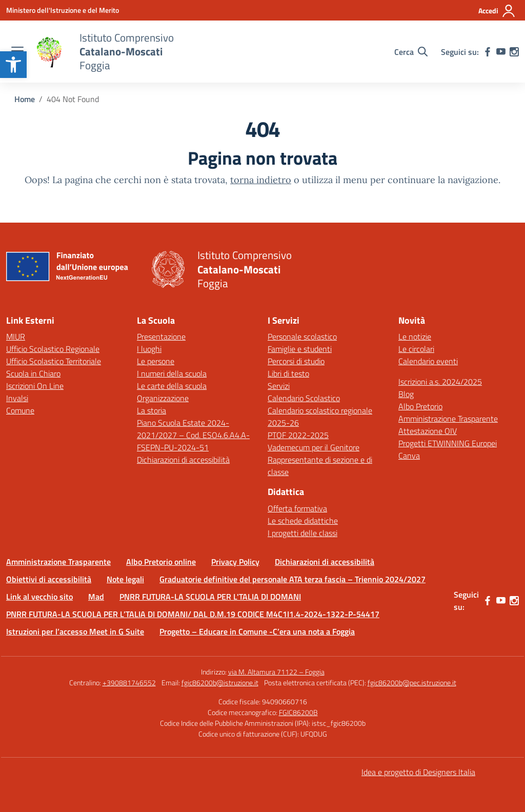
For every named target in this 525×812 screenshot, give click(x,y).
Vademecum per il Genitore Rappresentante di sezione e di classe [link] (320, 460)
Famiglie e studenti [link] (300, 349)
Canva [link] (409, 455)
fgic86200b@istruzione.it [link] (220, 682)
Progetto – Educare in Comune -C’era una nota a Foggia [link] (257, 631)
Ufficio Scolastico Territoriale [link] (54, 361)
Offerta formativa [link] (297, 508)
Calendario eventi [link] (428, 361)
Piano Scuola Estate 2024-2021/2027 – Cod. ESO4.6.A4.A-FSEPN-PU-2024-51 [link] (193, 435)
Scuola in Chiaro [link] (33, 373)
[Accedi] (497, 11)
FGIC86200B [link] (298, 712)
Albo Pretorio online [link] (161, 562)
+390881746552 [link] (129, 682)
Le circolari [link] (416, 349)
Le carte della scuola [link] (172, 386)
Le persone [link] (156, 361)
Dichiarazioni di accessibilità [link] (183, 460)
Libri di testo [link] (288, 373)
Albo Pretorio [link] (420, 406)
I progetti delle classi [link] (302, 533)
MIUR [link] (16, 336)
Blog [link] (406, 394)
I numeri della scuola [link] (172, 373)
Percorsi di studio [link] (296, 361)
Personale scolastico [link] (302, 336)
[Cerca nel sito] (411, 52)
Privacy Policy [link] (235, 562)
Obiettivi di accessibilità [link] (49, 579)
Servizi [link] (279, 386)
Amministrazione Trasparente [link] (448, 419)
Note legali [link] (125, 579)
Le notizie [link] (415, 336)
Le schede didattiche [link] (303, 521)
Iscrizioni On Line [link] (35, 386)
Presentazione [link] (161, 336)
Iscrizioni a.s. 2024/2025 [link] (440, 382)
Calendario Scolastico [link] (304, 398)
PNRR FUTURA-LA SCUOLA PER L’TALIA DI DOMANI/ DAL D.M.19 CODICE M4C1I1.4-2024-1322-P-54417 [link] (193, 614)
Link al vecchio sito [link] (39, 597)
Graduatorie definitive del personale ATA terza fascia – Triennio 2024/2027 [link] (292, 579)
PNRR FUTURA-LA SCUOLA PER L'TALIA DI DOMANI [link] (210, 597)
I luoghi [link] (149, 349)
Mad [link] (96, 597)
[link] (13, 65)
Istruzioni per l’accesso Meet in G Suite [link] (75, 631)
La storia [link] (152, 410)
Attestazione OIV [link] (428, 431)
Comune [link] (20, 410)
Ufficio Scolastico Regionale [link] (53, 349)
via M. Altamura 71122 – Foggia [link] (276, 672)
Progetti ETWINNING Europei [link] (448, 443)
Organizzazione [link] (163, 398)
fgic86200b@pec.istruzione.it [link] (412, 682)
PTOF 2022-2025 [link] (298, 435)
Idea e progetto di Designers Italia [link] (418, 772)
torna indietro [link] (261, 180)
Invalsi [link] (17, 398)
